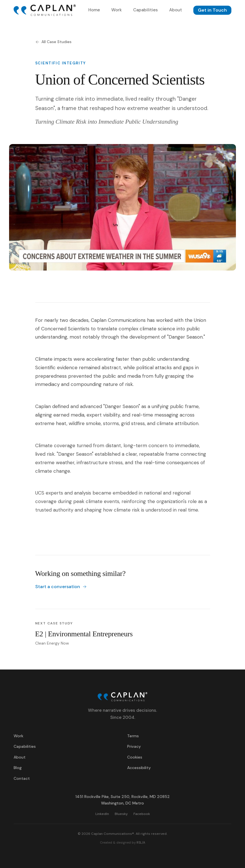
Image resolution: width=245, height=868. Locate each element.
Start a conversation (61, 587)
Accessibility (139, 768)
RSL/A (141, 842)
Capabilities (145, 10)
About (176, 10)
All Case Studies (53, 42)
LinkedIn (102, 814)
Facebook (142, 814)
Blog (18, 768)
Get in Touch (212, 10)
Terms (133, 736)
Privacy (134, 746)
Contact (22, 778)
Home (94, 10)
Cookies (135, 757)
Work (117, 10)
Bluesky (121, 814)
